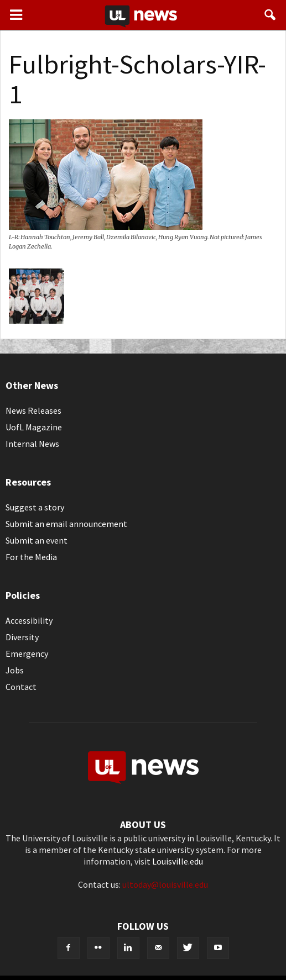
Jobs (15, 670)
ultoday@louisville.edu (165, 884)
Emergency (27, 654)
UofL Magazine (34, 427)
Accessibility (29, 620)
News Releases (33, 410)
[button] (271, 15)
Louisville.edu (178, 861)
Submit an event (37, 540)
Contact (21, 687)
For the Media (31, 557)
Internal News (32, 444)
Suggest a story (35, 507)
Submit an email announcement (66, 524)
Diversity (22, 637)
